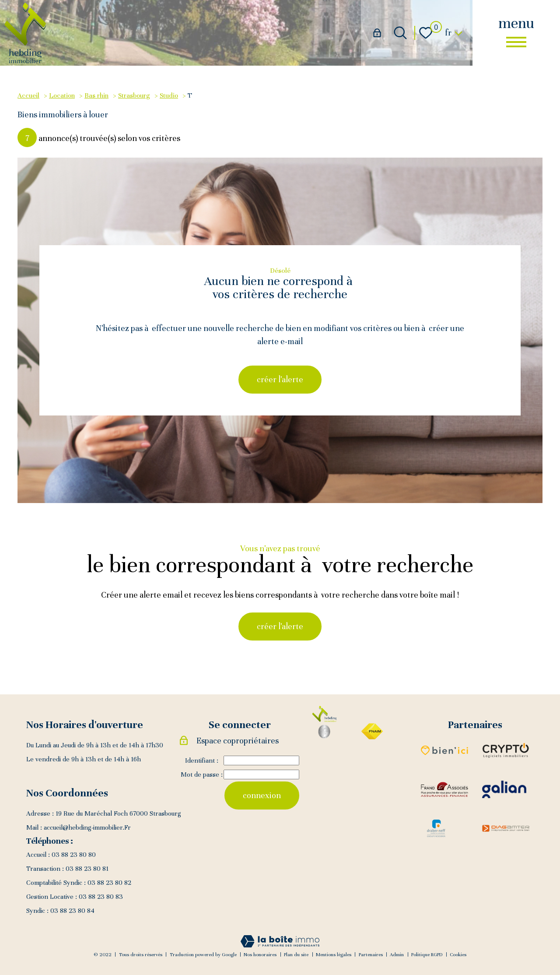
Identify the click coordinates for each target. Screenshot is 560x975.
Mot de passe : (202, 774)
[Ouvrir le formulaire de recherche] (400, 33)
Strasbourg (134, 95)
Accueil (28, 95)
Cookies (458, 954)
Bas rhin (96, 95)
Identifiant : (202, 760)
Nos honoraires (260, 954)
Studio (169, 95)
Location (62, 95)
